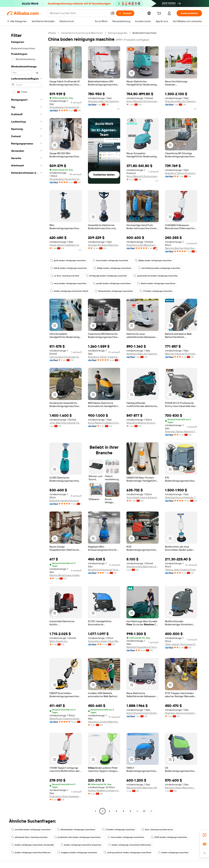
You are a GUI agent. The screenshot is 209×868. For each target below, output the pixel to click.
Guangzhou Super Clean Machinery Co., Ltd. (104, 641)
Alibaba (52, 33)
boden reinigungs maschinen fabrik (69, 291)
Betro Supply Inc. (59, 641)
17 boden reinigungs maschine (156, 291)
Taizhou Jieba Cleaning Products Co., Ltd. (181, 570)
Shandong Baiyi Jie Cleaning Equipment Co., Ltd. (104, 101)
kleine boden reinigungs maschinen (156, 283)
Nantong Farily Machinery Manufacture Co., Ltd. (143, 788)
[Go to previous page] (95, 811)
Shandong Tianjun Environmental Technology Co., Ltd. (181, 173)
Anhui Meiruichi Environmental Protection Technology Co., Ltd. (143, 101)
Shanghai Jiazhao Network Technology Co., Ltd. (181, 431)
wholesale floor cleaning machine (29, 837)
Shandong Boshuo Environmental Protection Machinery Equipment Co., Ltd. (143, 423)
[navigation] (26, 422)
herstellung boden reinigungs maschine (159, 268)
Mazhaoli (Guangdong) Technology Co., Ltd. (143, 647)
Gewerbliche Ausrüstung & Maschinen (82, 33)
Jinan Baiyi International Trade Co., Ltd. (66, 423)
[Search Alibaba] (79, 13)
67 (144, 811)
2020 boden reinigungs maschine (169, 837)
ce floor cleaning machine (65, 276)
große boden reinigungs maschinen (112, 283)
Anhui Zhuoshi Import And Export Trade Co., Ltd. (143, 713)
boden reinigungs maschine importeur (81, 845)
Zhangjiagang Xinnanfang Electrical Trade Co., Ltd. (66, 107)
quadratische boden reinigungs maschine (156, 276)
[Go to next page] (151, 811)
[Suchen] (125, 13)
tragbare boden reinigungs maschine (77, 853)
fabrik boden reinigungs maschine (69, 268)
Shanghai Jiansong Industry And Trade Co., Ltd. (181, 713)
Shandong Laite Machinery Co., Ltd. (143, 245)
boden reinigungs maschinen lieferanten (130, 845)
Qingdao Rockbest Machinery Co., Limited (104, 245)
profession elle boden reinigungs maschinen (77, 837)
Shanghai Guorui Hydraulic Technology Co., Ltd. (181, 497)
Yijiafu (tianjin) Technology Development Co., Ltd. (181, 644)
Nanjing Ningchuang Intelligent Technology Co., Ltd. (66, 575)
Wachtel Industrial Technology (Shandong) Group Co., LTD (181, 354)
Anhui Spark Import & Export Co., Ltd (143, 497)
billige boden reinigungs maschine (153, 260)
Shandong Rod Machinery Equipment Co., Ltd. (143, 566)
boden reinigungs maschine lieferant (31, 853)
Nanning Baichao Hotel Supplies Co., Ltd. (181, 248)
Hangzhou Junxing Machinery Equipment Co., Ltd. (104, 722)
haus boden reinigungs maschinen (126, 837)
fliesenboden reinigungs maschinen (114, 291)
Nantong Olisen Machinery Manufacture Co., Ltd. (181, 788)
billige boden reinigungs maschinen (113, 268)
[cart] (160, 14)
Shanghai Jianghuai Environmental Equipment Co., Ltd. (66, 501)
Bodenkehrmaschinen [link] (145, 33)
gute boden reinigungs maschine (68, 260)
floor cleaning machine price (157, 830)
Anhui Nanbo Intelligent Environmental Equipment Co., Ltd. (104, 423)
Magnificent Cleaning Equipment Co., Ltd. (66, 719)
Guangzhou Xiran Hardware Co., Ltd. (66, 796)
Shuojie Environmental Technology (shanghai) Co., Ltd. (104, 570)
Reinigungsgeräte (118, 33)
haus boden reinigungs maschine (110, 260)
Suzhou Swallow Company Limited (104, 790)
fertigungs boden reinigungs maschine (106, 276)
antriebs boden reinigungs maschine (31, 830)
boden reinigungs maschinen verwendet (33, 845)
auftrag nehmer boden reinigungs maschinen (127, 853)
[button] (113, 13)
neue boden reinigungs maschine (68, 283)
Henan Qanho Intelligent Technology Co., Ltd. (66, 245)
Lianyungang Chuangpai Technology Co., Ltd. (66, 357)
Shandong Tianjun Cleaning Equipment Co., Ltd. (104, 357)
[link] (204, 835)
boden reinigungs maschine (173, 853)
